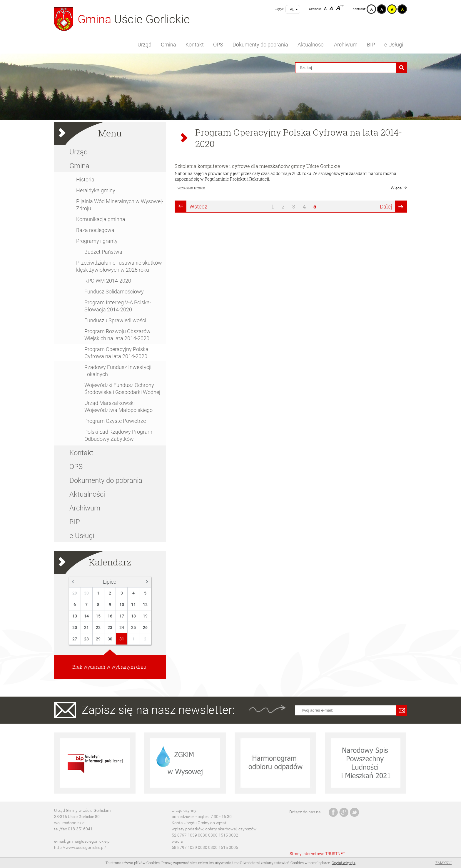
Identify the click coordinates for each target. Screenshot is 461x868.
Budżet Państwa (103, 252)
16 (110, 616)
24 (122, 627)
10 (122, 605)
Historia (85, 180)
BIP (371, 45)
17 (122, 616)
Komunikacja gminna (101, 219)
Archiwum (346, 45)
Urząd (145, 45)
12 (145, 605)
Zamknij (444, 863)
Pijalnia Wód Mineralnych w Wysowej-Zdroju (120, 205)
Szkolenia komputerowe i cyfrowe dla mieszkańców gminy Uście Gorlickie (257, 166)
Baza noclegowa (95, 230)
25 (133, 627)
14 (86, 616)
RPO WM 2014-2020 (108, 281)
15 (98, 616)
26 (145, 627)
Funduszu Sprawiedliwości (115, 320)
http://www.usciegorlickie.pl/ (80, 847)
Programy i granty (97, 241)
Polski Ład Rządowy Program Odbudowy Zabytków (118, 435)
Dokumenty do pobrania (260, 45)
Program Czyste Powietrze (115, 421)
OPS (218, 45)
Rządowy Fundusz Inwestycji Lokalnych (118, 371)
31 (122, 639)
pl (292, 9)
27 (75, 639)
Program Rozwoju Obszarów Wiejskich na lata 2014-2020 (117, 335)
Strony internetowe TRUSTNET (317, 854)
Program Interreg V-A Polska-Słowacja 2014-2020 (118, 306)
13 (75, 616)
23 (110, 627)
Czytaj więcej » (344, 863)
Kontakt (195, 45)
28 (86, 639)
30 (86, 593)
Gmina (168, 45)
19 (145, 616)
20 (75, 627)
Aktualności (311, 45)
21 (86, 627)
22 (98, 627)
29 (75, 593)
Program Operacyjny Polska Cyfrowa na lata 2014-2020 (116, 353)
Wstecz (198, 206)
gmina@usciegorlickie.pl (89, 841)
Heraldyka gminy (96, 190)
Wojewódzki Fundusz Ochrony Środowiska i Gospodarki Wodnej (122, 389)
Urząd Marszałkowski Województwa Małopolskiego (118, 407)
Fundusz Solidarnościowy (114, 292)
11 (133, 605)
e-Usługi (394, 45)
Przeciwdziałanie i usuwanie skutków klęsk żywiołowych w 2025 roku (119, 266)
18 (133, 616)
